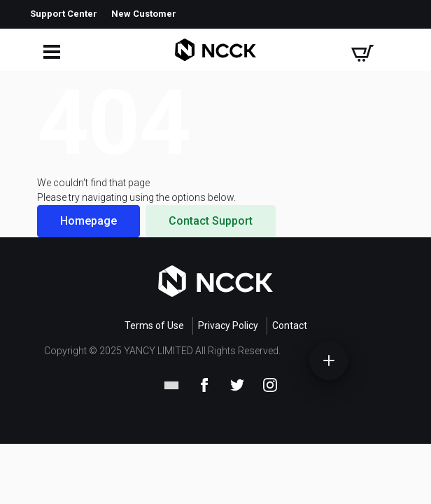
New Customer (144, 14)
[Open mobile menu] (49, 50)
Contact (290, 325)
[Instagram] (270, 384)
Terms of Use (154, 325)
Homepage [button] (89, 221)
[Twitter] (237, 384)
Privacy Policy (228, 325)
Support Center (64, 14)
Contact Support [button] (211, 221)
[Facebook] (204, 384)
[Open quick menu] (329, 360)
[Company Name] (215, 50)
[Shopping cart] (362, 50)
